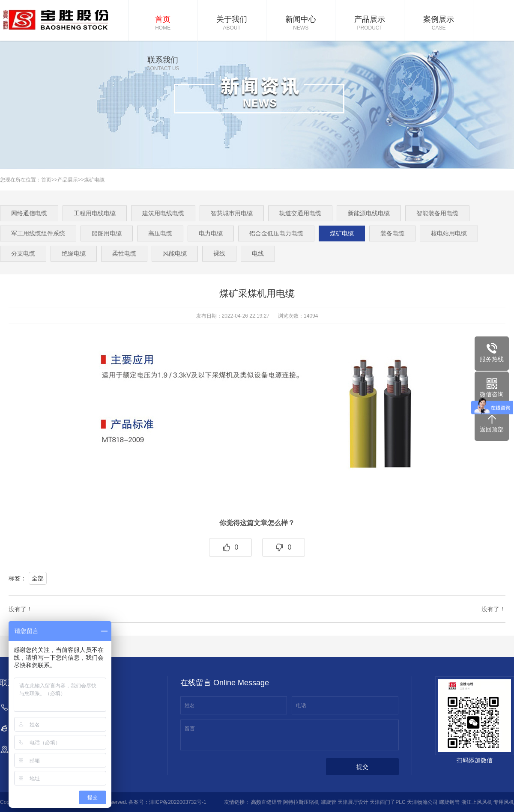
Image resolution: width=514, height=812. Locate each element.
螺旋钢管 (449, 802)
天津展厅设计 (353, 802)
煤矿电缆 (94, 180)
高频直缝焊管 (266, 802)
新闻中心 (301, 24)
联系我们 (163, 64)
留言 (190, 729)
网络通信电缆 (29, 213)
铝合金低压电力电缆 (276, 233)
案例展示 (439, 24)
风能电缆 (175, 253)
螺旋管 (329, 802)
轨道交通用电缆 (300, 213)
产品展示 (370, 24)
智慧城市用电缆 (232, 213)
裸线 (219, 253)
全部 (38, 578)
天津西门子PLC (387, 802)
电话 (301, 705)
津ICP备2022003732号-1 (178, 802)
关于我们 (232, 24)
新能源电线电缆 (369, 213)
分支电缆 (23, 253)
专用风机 (504, 802)
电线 (258, 253)
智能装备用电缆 (437, 213)
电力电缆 (211, 233)
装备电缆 (392, 233)
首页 (163, 24)
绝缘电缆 (74, 253)
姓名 (190, 705)
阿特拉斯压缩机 (301, 802)
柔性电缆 (124, 253)
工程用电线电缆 (95, 213)
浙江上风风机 (477, 802)
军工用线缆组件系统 (38, 233)
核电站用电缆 (449, 233)
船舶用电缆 (107, 233)
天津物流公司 (422, 802)
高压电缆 (160, 233)
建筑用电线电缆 (163, 213)
